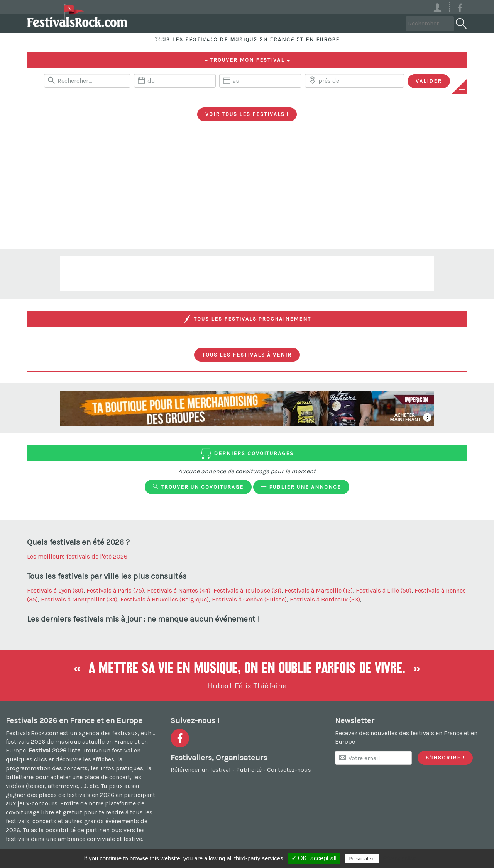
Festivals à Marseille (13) (319, 590)
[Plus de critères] (462, 89)
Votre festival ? (365, 23)
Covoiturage (230, 23)
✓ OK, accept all (314, 858)
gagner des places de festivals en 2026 (60, 795)
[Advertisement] (247, 191)
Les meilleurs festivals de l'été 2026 (77, 556)
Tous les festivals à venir (247, 355)
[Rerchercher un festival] (87, 81)
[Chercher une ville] (354, 81)
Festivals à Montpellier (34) (79, 599)
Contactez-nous (289, 770)
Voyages (294, 23)
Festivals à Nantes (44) (179, 590)
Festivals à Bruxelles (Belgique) (165, 599)
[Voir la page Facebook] (460, 9)
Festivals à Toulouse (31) (247, 590)
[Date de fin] (260, 81)
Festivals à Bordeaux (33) (325, 599)
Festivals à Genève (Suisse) (249, 599)
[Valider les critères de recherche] (429, 81)
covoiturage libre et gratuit (44, 812)
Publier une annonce (301, 487)
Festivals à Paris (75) (115, 590)
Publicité (249, 770)
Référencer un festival (201, 770)
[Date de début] (175, 81)
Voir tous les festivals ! (247, 114)
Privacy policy (399, 858)
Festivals (164, 23)
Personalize (362, 859)
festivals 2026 (25, 741)
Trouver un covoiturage (198, 487)
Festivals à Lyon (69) (55, 590)
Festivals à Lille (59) (384, 590)
